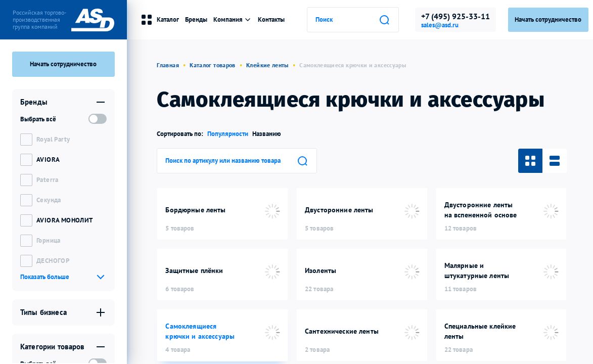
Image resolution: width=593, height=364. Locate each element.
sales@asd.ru (440, 25)
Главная (168, 65)
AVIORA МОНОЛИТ (64, 220)
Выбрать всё (38, 119)
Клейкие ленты (267, 65)
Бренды (196, 19)
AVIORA (48, 160)
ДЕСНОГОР (53, 261)
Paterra (48, 180)
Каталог (160, 20)
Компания (233, 19)
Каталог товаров (212, 65)
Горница (49, 240)
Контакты (271, 19)
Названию (267, 134)
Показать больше (45, 277)
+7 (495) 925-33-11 (455, 16)
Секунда (49, 200)
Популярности (228, 134)
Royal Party (53, 139)
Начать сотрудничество (63, 64)
